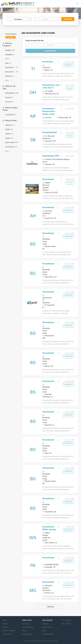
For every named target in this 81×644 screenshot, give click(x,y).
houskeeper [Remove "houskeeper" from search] (10, 37)
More (7, 80)
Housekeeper (48, 179)
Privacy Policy (7, 634)
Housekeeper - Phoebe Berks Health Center (49, 111)
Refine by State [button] (11, 120)
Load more (50, 607)
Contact (5, 624)
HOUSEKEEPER (50, 133)
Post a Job (26, 624)
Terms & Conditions (9, 631)
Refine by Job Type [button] (9, 87)
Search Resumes (28, 627)
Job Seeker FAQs (48, 634)
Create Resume (47, 627)
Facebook (68, 620)
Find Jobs (68, 19)
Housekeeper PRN (51, 156)
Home (4, 620)
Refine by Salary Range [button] (10, 109)
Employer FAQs (28, 634)
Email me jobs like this (35, 41)
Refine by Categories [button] (7, 44)
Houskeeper (48, 62)
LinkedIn (68, 624)
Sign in (25, 631)
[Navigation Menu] (77, 4)
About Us (6, 627)
